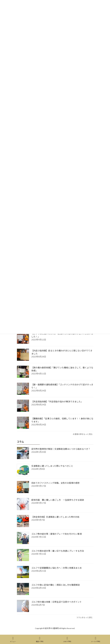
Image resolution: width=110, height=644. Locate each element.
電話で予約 (40, 639)
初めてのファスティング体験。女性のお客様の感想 (55, 483)
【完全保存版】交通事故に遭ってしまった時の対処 (55, 517)
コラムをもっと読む (84, 617)
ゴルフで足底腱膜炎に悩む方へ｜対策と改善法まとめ (57, 568)
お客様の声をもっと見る (83, 434)
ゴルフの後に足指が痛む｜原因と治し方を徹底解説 (56, 585)
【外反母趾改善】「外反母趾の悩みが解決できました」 (57, 402)
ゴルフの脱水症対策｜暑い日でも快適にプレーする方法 (58, 551)
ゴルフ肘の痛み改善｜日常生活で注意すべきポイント (57, 602)
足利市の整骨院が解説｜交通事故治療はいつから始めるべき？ (61, 449)
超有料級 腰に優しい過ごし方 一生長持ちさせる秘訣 (58, 500)
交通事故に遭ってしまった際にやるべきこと (52, 466)
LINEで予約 (67, 639)
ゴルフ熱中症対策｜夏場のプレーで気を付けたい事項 (57, 534)
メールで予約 (96, 639)
